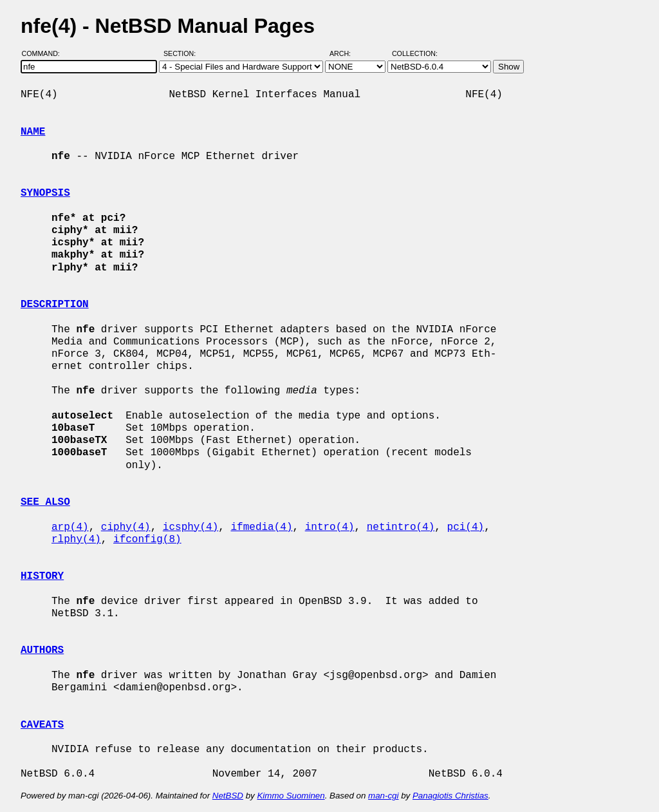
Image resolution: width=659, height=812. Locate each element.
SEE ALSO (45, 502)
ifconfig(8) (147, 540)
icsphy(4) (190, 527)
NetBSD (228, 796)
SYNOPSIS (45, 193)
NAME (33, 132)
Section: (182, 53)
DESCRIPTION (55, 305)
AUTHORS (42, 650)
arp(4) (70, 527)
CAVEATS (42, 725)
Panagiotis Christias (450, 796)
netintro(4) (401, 527)
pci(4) (466, 527)
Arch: (346, 53)
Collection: (415, 53)
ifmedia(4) (261, 527)
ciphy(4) (126, 527)
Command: (45, 53)
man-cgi (383, 796)
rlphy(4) (76, 540)
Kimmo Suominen (291, 796)
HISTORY (42, 576)
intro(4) (330, 527)
